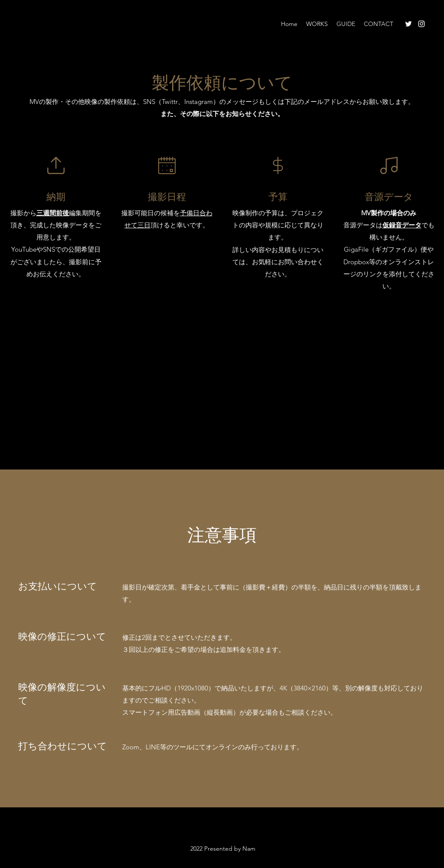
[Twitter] (408, 24)
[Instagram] (421, 24)
